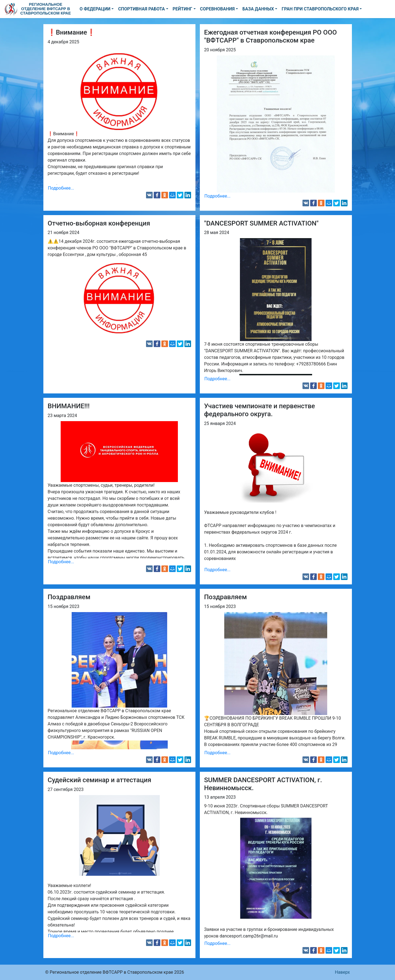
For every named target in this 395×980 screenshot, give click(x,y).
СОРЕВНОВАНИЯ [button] (217, 9)
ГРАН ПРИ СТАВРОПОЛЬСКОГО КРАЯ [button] (320, 9)
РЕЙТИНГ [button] (183, 9)
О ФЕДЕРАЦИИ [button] (95, 9)
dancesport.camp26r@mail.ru (249, 936)
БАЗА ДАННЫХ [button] (258, 9)
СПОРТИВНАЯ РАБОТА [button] (141, 9)
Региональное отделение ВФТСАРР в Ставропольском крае (46, 9)
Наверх (342, 972)
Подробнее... (61, 188)
